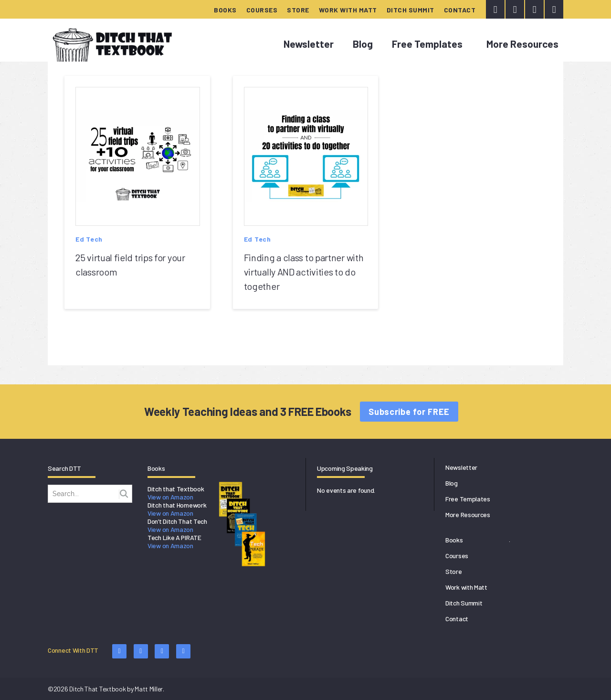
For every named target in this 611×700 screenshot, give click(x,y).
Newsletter (309, 44)
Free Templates (427, 44)
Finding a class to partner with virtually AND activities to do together (304, 272)
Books (225, 10)
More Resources (522, 44)
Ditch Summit (411, 10)
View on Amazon (170, 497)
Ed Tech (89, 239)
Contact (460, 10)
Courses (262, 10)
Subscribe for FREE (409, 412)
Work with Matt (348, 10)
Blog (363, 44)
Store (298, 10)
